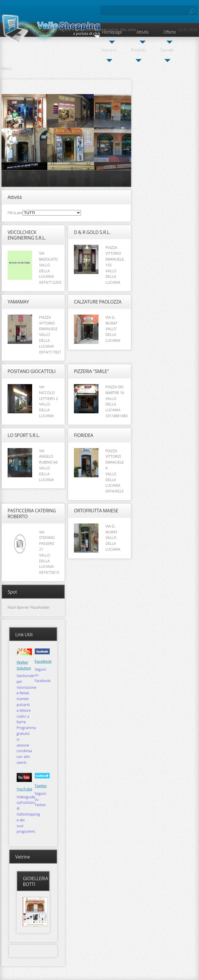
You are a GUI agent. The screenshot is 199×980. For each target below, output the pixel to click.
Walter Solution (24, 665)
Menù (7, 69)
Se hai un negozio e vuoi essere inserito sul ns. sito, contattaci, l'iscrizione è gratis (111, 30)
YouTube (24, 789)
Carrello (167, 50)
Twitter (41, 786)
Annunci (109, 50)
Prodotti (138, 50)
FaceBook (43, 661)
